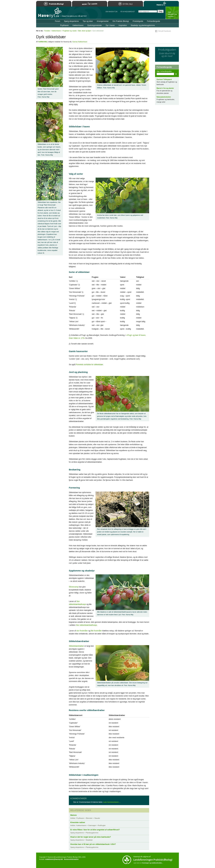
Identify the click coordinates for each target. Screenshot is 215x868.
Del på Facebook (165, 31)
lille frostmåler (96, 631)
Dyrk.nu (125, 4)
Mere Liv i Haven (90, 4)
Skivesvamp (74, 587)
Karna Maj (43, 42)
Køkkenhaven (78, 25)
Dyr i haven (110, 25)
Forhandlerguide (154, 21)
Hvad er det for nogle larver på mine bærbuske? (91, 837)
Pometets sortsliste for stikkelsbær (89, 365)
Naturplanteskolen (164, 97)
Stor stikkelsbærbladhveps (86, 625)
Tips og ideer (88, 21)
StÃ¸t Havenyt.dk (172, 13)
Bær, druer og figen (85, 31)
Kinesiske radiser (78, 822)
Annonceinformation (71, 859)
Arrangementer (103, 21)
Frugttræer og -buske (70, 31)
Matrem (74, 815)
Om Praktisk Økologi (121, 21)
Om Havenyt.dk (111, 12)
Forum (58, 21)
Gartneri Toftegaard (164, 79)
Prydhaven (64, 25)
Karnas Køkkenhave (80, 42)
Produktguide (138, 21)
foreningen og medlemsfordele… (153, 863)
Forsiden (47, 31)
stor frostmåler (82, 631)
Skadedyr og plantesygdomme (143, 25)
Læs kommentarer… (112, 802)
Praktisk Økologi (54, 4)
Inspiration (123, 25)
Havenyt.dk (161, 4)
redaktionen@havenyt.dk (54, 859)
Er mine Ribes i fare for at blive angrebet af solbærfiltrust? (95, 830)
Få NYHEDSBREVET (128, 12)
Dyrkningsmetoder (95, 25)
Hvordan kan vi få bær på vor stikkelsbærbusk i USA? (93, 844)
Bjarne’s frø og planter (165, 88)
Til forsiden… (49, 14)
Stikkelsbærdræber (76, 646)
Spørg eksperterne (71, 21)
